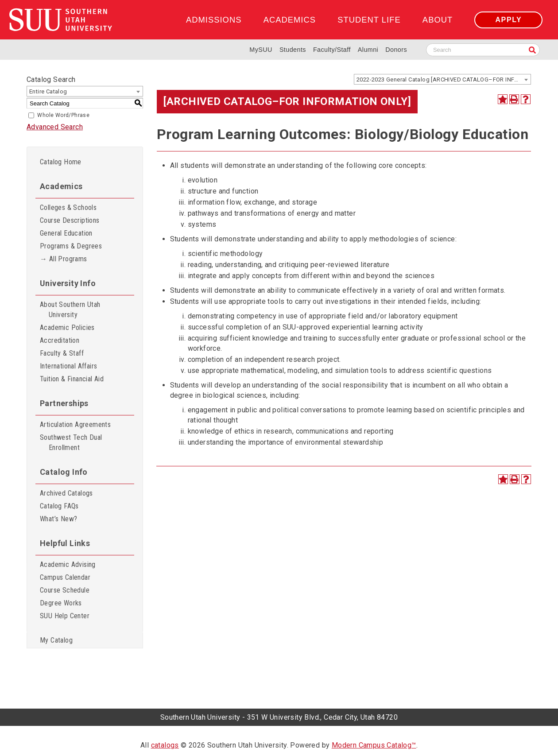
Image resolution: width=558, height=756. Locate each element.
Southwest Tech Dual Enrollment (71, 442)
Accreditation (60, 340)
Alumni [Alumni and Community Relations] (368, 50)
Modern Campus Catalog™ (374, 745)
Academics (290, 20)
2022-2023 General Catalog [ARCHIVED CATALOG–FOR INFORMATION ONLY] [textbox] (444, 79)
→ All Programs (64, 259)
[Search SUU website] (483, 50)
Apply (508, 20)
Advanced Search (55, 127)
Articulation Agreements (75, 425)
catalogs (165, 745)
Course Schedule (65, 590)
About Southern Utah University (70, 310)
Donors (396, 50)
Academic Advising (68, 564)
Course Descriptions (70, 220)
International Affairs (68, 366)
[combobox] (442, 79)
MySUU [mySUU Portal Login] (261, 50)
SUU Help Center (65, 616)
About (438, 20)
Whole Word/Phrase (63, 115)
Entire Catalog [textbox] (48, 91)
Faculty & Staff (62, 353)
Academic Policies (67, 328)
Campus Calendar (65, 577)
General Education (66, 233)
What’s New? (58, 519)
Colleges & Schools (68, 207)
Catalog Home (61, 162)
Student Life (369, 20)
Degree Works (61, 603)
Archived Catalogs (66, 493)
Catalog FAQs (59, 506)
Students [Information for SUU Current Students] (293, 50)
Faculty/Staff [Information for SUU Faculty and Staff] (332, 50)
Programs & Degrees (71, 246)
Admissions (214, 20)
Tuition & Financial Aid (72, 379)
